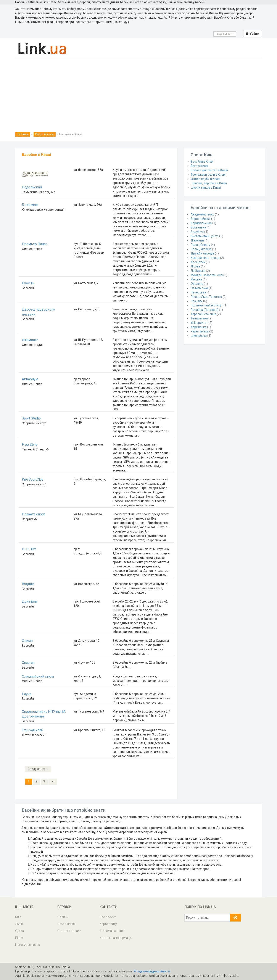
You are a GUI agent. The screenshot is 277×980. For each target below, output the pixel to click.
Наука (27, 694)
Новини (63, 917)
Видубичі (197, 232)
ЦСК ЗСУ (29, 549)
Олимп (27, 641)
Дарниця (197, 240)
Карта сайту (108, 924)
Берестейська (201, 219)
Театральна (199, 318)
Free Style (30, 445)
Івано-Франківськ (27, 945)
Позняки (197, 301)
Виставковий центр (205, 236)
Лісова (195, 266)
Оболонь (197, 284)
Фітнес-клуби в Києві (205, 179)
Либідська (198, 271)
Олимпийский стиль (38, 676)
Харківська (199, 327)
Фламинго (30, 340)
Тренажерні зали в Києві (208, 175)
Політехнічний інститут (207, 305)
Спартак (28, 663)
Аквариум (30, 379)
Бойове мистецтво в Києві (209, 170)
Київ (18, 917)
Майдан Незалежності (207, 275)
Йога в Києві (199, 166)
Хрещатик (198, 262)
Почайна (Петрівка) (205, 310)
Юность (28, 283)
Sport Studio (31, 418)
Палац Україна (201, 249)
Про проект (108, 917)
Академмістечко (202, 214)
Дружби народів (202, 253)
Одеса (19, 931)
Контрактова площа (205, 258)
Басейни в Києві (202, 162)
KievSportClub (33, 479)
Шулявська (199, 336)
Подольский (32, 187)
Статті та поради (69, 931)
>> (53, 781)
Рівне (19, 938)
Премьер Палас (35, 244)
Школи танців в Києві (206, 188)
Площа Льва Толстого (206, 297)
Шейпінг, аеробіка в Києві (209, 183)
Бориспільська (201, 223)
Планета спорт (33, 514)
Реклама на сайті (112, 931)
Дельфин (29, 602)
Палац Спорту (201, 245)
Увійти (253, 34)
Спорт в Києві (45, 134)
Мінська (196, 279)
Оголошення (66, 924)
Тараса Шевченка (203, 314)
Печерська (198, 292)
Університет (199, 323)
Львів (19, 924)
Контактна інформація (116, 938)
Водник (28, 584)
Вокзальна (198, 227)
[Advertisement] (138, 91)
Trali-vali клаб (32, 730)
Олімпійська (199, 288)
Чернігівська (200, 331)
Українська (225, 34)
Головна (23, 134)
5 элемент (30, 205)
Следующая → (38, 769)
